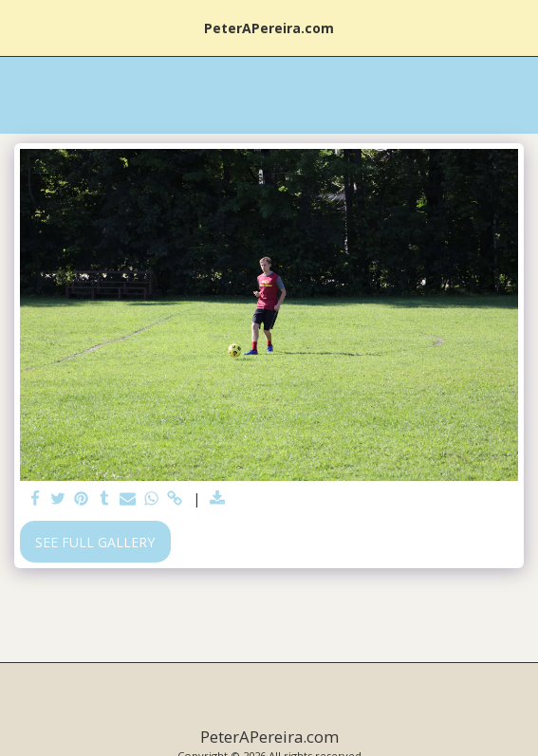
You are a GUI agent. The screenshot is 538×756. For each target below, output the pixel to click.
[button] (21, 27)
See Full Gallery (95, 542)
